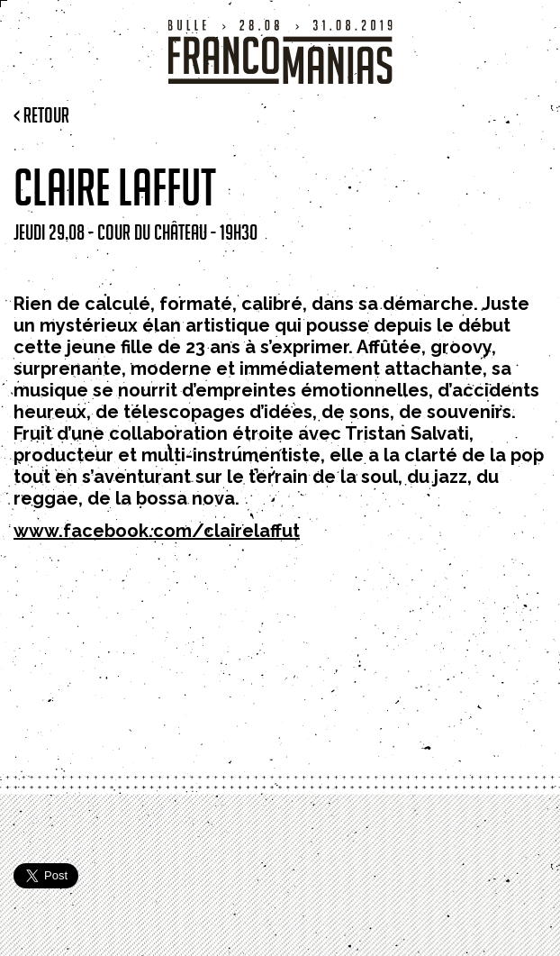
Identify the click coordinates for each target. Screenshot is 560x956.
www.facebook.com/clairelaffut (157, 531)
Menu (22, 32)
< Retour (41, 115)
